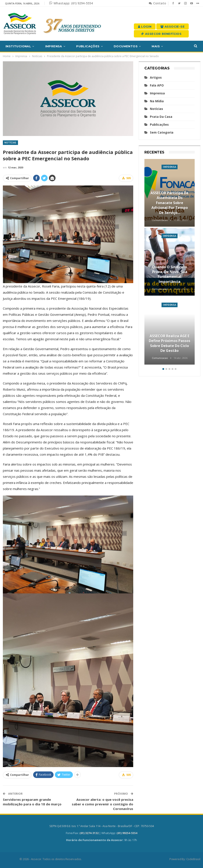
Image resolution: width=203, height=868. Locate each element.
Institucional (18, 46)
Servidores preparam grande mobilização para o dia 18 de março (32, 802)
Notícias (10, 143)
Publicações (88, 46)
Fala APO (157, 85)
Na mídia (157, 101)
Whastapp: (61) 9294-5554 (71, 3)
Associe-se (172, 26)
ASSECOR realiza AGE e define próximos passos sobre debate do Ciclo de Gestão (170, 343)
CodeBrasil (193, 859)
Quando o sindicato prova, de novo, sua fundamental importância (170, 274)
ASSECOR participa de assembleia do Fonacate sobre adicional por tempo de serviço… (170, 203)
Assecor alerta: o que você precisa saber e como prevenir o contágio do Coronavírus (102, 804)
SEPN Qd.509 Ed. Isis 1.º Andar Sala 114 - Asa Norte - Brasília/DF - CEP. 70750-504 (102, 826)
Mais (156, 46)
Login (145, 26)
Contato (157, 3)
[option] (170, 262)
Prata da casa (161, 117)
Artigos (156, 77)
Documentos (126, 46)
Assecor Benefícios (161, 34)
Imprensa (54, 46)
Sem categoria (162, 132)
